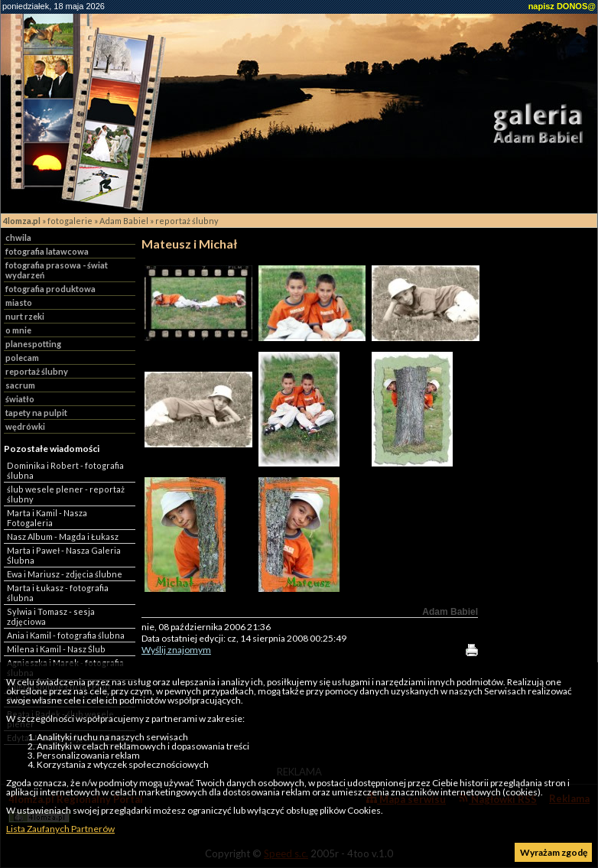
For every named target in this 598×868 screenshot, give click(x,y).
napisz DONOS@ (562, 6)
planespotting (33, 344)
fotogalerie (70, 221)
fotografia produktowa (50, 289)
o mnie (18, 330)
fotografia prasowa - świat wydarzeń (57, 270)
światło (20, 399)
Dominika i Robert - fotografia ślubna (65, 470)
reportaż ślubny (187, 221)
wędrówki (25, 426)
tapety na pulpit (36, 413)
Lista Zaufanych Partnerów (60, 829)
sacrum (20, 385)
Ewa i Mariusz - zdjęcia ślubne (65, 574)
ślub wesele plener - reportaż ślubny (66, 494)
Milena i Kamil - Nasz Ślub (56, 649)
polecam (22, 358)
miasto (19, 302)
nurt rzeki (25, 316)
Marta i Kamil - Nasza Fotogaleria (47, 518)
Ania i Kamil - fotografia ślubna (66, 635)
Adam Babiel (124, 221)
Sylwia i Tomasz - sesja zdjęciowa (51, 616)
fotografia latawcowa (47, 251)
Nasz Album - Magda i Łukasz (63, 536)
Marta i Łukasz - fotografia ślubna (58, 593)
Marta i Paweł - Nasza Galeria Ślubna (64, 555)
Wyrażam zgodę (554, 852)
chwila (18, 237)
